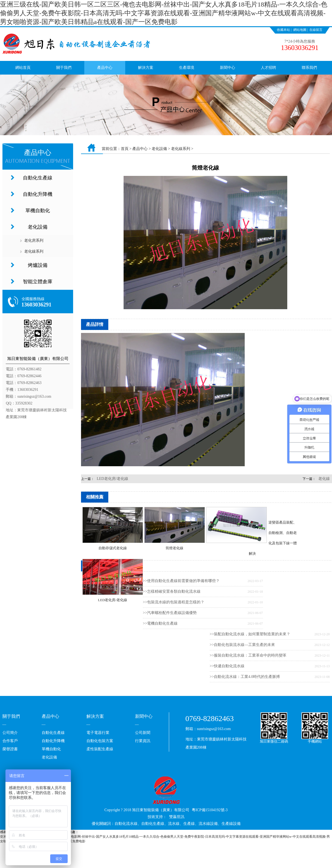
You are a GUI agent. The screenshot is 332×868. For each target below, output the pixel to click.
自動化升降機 (38, 194)
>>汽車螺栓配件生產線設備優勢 (170, 613)
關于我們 (64, 68)
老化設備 (38, 227)
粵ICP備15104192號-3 (210, 810)
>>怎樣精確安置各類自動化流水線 (172, 591)
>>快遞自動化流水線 (227, 666)
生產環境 (187, 68)
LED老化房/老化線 (113, 479)
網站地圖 (300, 30)
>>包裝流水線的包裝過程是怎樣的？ (174, 602)
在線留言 (316, 30)
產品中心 (105, 68)
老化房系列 (34, 240)
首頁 (125, 149)
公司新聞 (143, 733)
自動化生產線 (38, 178)
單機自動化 (38, 211)
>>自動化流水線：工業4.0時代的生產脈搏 (245, 677)
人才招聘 (268, 68)
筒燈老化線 (174, 548)
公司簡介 (10, 733)
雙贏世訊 (177, 817)
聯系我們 (309, 68)
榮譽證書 (10, 749)
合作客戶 (10, 741)
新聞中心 (228, 68)
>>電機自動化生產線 (160, 623)
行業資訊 (143, 741)
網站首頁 (23, 68)
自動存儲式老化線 (113, 548)
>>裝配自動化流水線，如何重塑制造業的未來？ (250, 634)
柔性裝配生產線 (100, 749)
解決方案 (146, 68)
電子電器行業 (98, 733)
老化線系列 (34, 251)
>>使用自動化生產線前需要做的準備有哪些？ (181, 581)
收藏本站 (283, 30)
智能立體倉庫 (38, 282)
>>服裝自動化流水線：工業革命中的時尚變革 (248, 655)
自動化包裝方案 (100, 741)
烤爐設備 (38, 265)
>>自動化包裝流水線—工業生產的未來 (243, 645)
